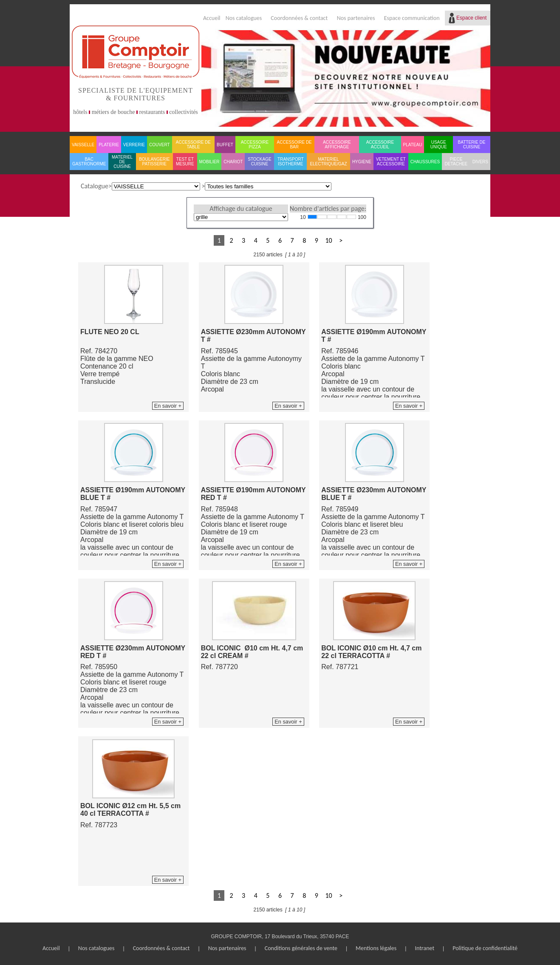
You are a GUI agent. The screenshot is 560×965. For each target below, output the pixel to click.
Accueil (212, 18)
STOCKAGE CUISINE (259, 162)
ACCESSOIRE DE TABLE (193, 145)
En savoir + (168, 406)
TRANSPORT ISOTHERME (291, 162)
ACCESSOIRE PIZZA (255, 145)
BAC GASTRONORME (89, 162)
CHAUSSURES (425, 162)
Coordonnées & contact (299, 18)
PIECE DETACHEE (456, 162)
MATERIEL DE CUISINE (122, 162)
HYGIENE (362, 162)
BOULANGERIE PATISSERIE (154, 162)
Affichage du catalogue (241, 209)
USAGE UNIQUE (439, 145)
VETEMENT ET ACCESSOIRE (391, 162)
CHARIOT (233, 162)
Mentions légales (376, 948)
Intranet (424, 948)
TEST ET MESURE (185, 162)
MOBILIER (209, 162)
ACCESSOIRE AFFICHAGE (337, 145)
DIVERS (480, 162)
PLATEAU (413, 145)
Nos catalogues (244, 18)
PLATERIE (109, 145)
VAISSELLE (83, 145)
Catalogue (95, 186)
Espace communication (412, 18)
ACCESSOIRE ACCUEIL (380, 145)
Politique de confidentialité (485, 948)
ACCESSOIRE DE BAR (294, 145)
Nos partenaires (356, 18)
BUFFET (225, 145)
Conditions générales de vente (301, 948)
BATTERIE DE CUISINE (472, 145)
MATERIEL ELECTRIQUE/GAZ (328, 162)
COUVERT (160, 145)
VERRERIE (134, 145)
